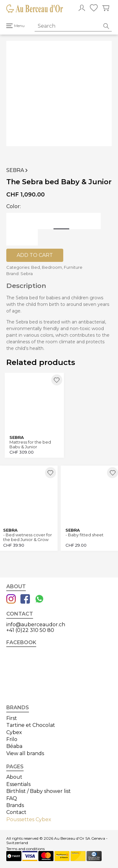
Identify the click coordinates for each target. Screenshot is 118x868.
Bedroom (52, 267)
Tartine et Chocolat (31, 725)
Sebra (18, 170)
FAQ (12, 798)
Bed (36, 267)
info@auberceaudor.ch (36, 625)
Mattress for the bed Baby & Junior (30, 444)
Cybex (14, 732)
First (12, 718)
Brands (15, 805)
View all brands (25, 753)
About (14, 777)
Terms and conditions (25, 849)
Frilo (12, 739)
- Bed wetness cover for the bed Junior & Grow (28, 537)
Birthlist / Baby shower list (39, 791)
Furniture (73, 267)
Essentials (18, 784)
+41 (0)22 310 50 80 (30, 630)
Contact (16, 812)
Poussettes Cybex (29, 819)
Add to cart (35, 255)
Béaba (14, 746)
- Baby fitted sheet (84, 535)
